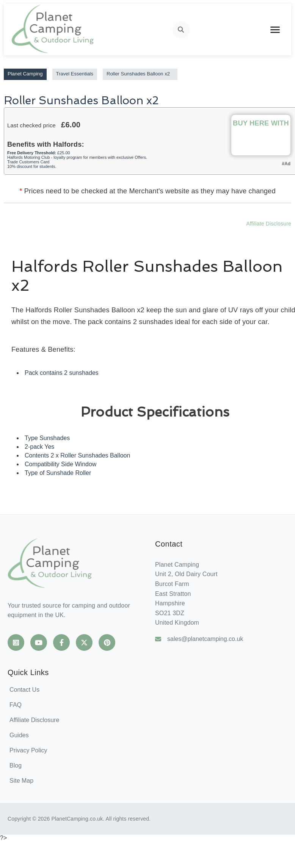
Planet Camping (25, 74)
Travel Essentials (75, 74)
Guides (19, 735)
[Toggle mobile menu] (275, 30)
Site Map (21, 781)
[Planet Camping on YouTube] (39, 642)
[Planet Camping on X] (84, 642)
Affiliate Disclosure (269, 224)
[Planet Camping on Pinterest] (107, 642)
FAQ (16, 705)
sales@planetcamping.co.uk (199, 639)
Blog (16, 765)
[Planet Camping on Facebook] (61, 642)
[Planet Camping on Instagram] (16, 642)
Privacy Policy (28, 750)
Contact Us (24, 690)
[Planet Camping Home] (53, 30)
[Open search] (181, 30)
